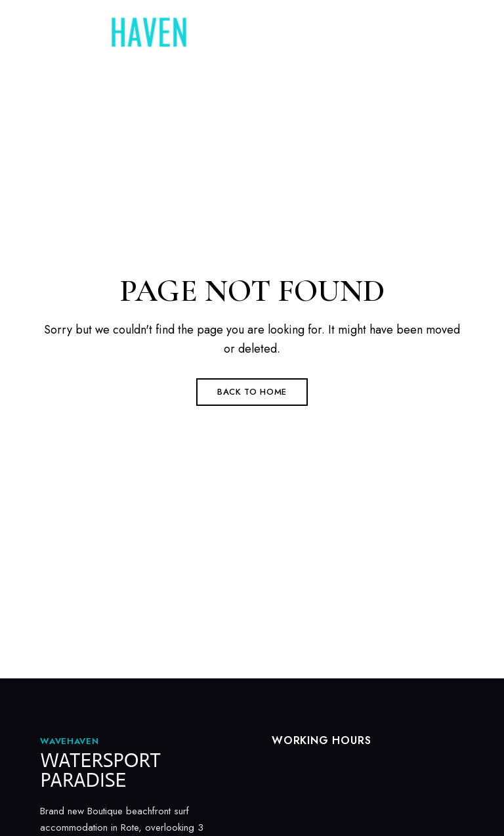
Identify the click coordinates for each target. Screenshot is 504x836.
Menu (451, 41)
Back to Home (252, 392)
